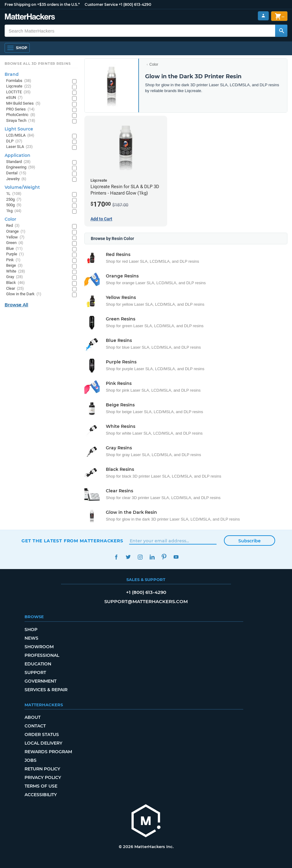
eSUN (14, 98)
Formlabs (19, 81)
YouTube (176, 557)
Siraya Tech (21, 121)
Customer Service (101, 4)
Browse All (16, 305)
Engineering (21, 167)
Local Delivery (43, 743)
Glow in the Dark (24, 294)
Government (40, 681)
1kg (14, 211)
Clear (15, 289)
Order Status (42, 734)
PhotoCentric (21, 115)
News (31, 638)
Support (35, 672)
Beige (14, 266)
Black (15, 283)
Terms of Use (41, 786)
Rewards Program (48, 752)
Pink (13, 260)
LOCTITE (18, 92)
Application (17, 155)
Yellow (15, 237)
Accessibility (41, 795)
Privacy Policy (43, 777)
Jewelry (16, 179)
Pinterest (164, 557)
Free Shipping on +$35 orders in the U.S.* (42, 4)
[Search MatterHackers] (281, 31)
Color (154, 64)
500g (14, 205)
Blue (14, 249)
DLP (14, 141)
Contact (35, 726)
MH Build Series (23, 104)
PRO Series (20, 109)
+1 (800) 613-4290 (135, 4)
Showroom (39, 647)
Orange (16, 232)
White (16, 271)
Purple (15, 254)
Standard (18, 162)
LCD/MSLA (20, 136)
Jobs (31, 760)
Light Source (19, 129)
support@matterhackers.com (146, 601)
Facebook (116, 557)
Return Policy (42, 769)
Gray (15, 277)
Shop (31, 630)
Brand (12, 74)
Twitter (128, 557)
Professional (42, 655)
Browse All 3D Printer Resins (38, 64)
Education (38, 664)
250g (14, 200)
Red (13, 226)
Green (15, 243)
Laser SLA (19, 147)
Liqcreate (19, 86)
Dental (16, 173)
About (33, 717)
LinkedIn (152, 557)
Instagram (140, 557)
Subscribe (250, 541)
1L (14, 194)
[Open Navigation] (17, 48)
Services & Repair (46, 690)
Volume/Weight (22, 187)
